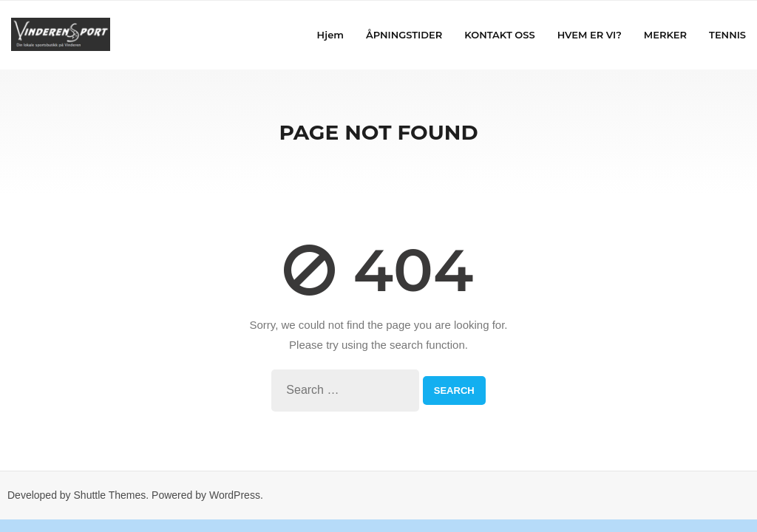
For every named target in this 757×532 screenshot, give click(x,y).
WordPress (235, 495)
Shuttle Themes (110, 495)
